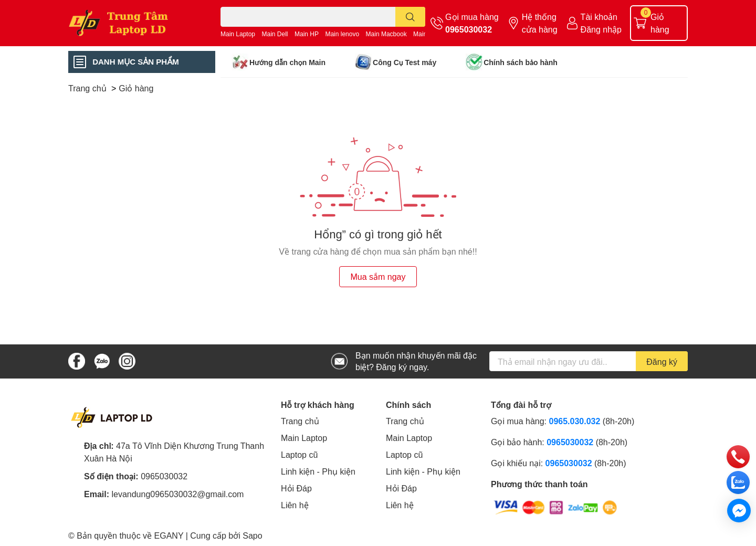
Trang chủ (300, 421)
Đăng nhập (601, 29)
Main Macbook (386, 34)
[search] (410, 17)
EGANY (169, 535)
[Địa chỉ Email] (589, 361)
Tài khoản (599, 17)
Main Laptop (238, 34)
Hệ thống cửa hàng (540, 23)
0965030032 (469, 29)
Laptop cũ (299, 454)
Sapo (252, 535)
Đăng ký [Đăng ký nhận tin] (662, 361)
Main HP (307, 34)
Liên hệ (295, 505)
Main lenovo (342, 34)
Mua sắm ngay (378, 276)
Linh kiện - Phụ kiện (318, 471)
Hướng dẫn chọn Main (287, 62)
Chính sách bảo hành (521, 62)
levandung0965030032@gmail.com (177, 494)
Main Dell (275, 34)
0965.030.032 (575, 421)
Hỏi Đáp (296, 488)
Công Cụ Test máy (405, 62)
